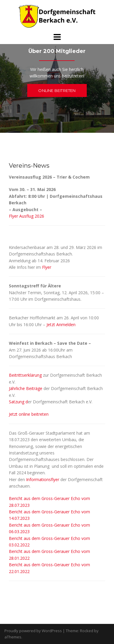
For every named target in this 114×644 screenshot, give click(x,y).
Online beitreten (57, 90)
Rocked (87, 631)
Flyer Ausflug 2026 (27, 216)
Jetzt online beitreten (29, 414)
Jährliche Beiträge (26, 388)
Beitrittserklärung (25, 375)
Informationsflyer (43, 479)
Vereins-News (29, 166)
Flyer (47, 267)
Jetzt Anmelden (61, 325)
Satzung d (18, 402)
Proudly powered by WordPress (33, 631)
